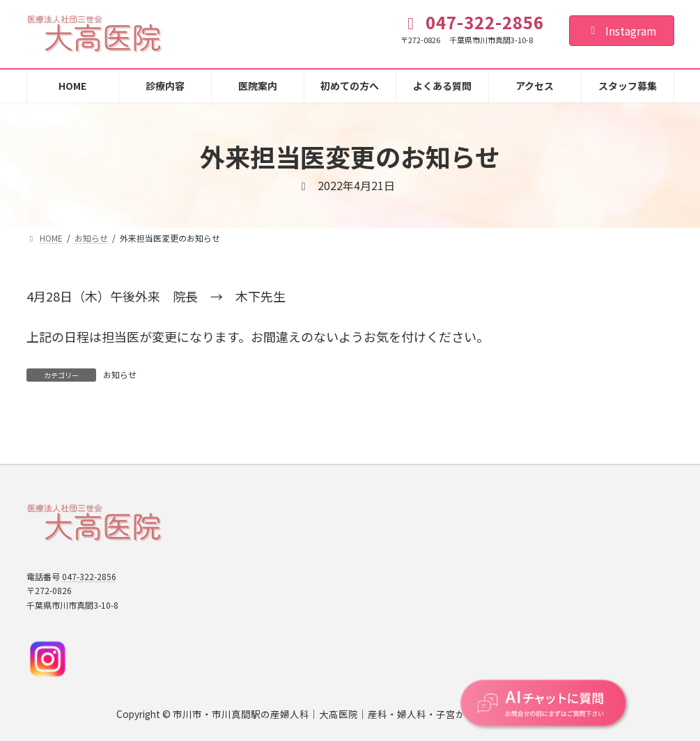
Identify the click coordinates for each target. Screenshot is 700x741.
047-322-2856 (89, 576)
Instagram (622, 31)
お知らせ (120, 374)
